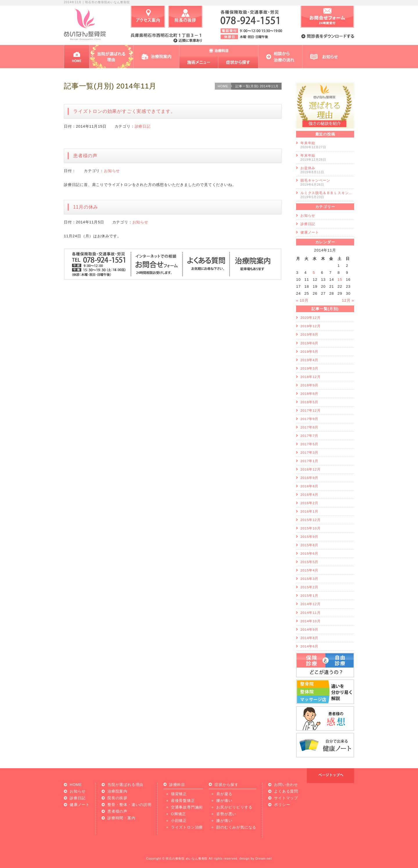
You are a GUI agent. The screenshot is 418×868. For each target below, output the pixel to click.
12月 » (348, 300)
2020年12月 (310, 318)
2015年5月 (309, 562)
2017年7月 (309, 436)
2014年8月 (309, 638)
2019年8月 (309, 334)
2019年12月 (310, 326)
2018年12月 (310, 377)
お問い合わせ (286, 785)
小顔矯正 (179, 821)
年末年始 (308, 143)
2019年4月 (309, 360)
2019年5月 (309, 351)
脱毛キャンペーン (315, 180)
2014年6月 (309, 646)
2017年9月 (309, 419)
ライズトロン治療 (187, 827)
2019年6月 (309, 343)
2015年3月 (309, 579)
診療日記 (143, 126)
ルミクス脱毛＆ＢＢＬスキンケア (328, 193)
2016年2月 (309, 503)
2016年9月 (309, 478)
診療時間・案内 (121, 818)
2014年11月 (310, 613)
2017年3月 (309, 452)
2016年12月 (310, 469)
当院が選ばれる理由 (125, 785)
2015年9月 (309, 537)
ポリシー (282, 805)
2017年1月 (309, 461)
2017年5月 (309, 444)
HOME (223, 86)
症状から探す (227, 785)
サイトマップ (286, 798)
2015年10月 (310, 528)
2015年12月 (310, 520)
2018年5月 (309, 402)
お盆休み (308, 168)
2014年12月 (310, 604)
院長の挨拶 (117, 798)
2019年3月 (309, 368)
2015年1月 (309, 595)
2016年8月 (309, 486)
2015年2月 (309, 587)
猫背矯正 (179, 794)
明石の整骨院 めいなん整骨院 (187, 859)
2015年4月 (309, 570)
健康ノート (310, 232)
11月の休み (86, 207)
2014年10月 (310, 621)
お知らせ (112, 171)
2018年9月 (309, 385)
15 (340, 280)
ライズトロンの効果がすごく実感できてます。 (124, 111)
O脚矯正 (179, 814)
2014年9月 (309, 629)
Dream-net (264, 859)
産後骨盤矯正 (183, 801)
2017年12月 (310, 410)
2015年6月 (309, 553)
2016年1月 (309, 511)
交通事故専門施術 (187, 807)
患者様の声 (88, 156)
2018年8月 (309, 394)
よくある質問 (286, 791)
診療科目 (177, 785)
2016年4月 (309, 494)
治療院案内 (117, 791)
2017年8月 (309, 427)
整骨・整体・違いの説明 (129, 805)
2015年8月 (309, 545)
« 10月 (302, 300)
